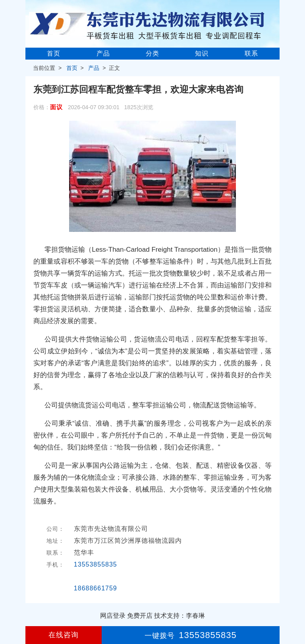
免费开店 (140, 616)
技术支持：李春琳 (180, 616)
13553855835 (96, 564)
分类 (152, 53)
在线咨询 (64, 635)
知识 (202, 53)
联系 (251, 53)
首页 (54, 53)
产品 (103, 53)
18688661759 (96, 588)
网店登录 (113, 616)
